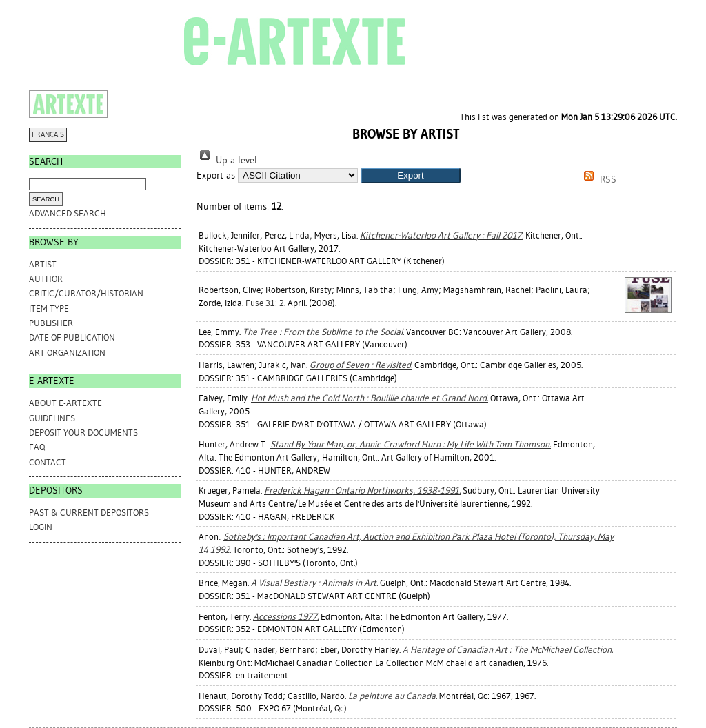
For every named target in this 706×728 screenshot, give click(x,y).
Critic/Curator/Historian (86, 293)
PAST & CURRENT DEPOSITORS (89, 513)
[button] (411, 175)
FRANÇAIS (48, 135)
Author (46, 279)
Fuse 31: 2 (265, 303)
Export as (216, 175)
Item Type (49, 309)
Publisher (51, 323)
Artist (43, 264)
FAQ (37, 447)
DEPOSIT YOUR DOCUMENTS (83, 433)
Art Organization (67, 353)
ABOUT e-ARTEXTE (65, 403)
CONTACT (48, 462)
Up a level (227, 160)
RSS (598, 180)
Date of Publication (72, 337)
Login (41, 527)
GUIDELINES (52, 418)
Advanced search (68, 213)
